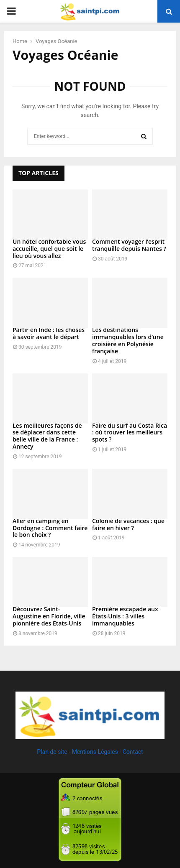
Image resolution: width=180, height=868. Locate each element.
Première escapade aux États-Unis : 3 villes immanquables (125, 616)
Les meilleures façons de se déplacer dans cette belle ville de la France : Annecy (47, 436)
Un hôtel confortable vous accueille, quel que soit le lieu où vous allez (49, 249)
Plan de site (52, 752)
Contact (133, 752)
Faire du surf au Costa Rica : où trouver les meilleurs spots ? (130, 433)
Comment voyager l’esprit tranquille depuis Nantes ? (129, 245)
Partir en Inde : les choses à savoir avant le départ (49, 333)
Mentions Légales (95, 752)
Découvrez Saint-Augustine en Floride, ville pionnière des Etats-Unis (49, 616)
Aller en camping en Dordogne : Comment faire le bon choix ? (50, 528)
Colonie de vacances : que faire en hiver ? (128, 524)
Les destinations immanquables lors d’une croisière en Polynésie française (128, 340)
